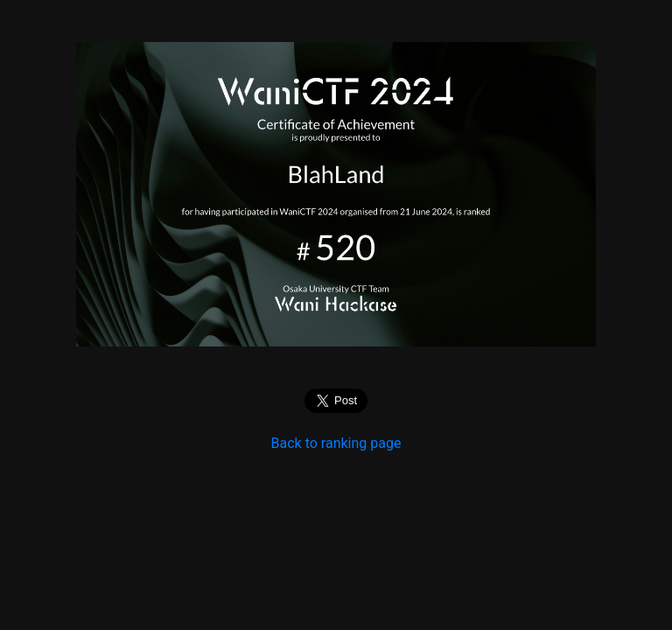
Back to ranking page (336, 443)
